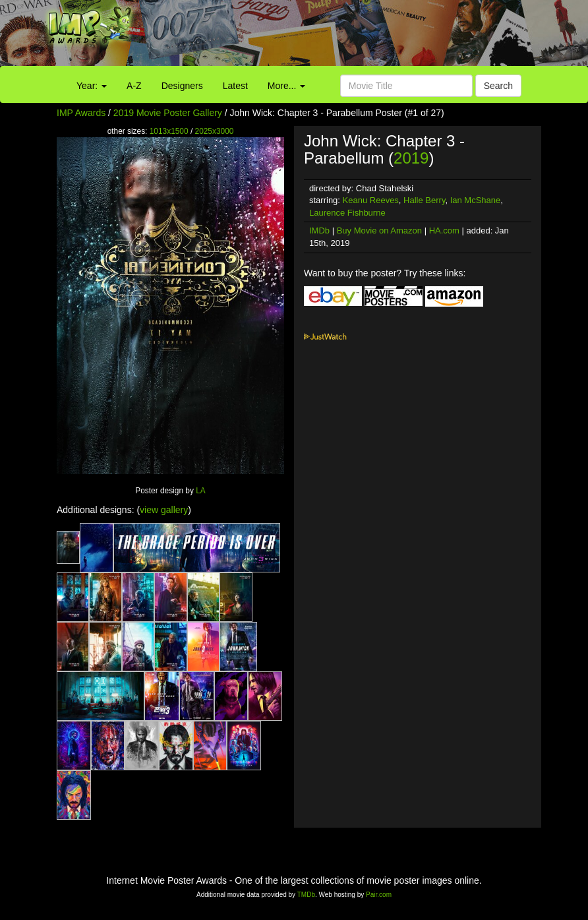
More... (286, 86)
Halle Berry (424, 200)
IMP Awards (81, 113)
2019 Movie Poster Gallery (168, 113)
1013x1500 (169, 131)
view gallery (164, 510)
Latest (235, 86)
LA (201, 491)
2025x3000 (215, 131)
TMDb (306, 895)
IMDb (319, 230)
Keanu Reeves (371, 200)
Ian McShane (476, 200)
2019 (411, 158)
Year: (92, 86)
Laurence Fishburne (347, 213)
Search (498, 86)
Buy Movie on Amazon (379, 230)
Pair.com (379, 895)
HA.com (444, 230)
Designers (182, 86)
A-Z (134, 86)
